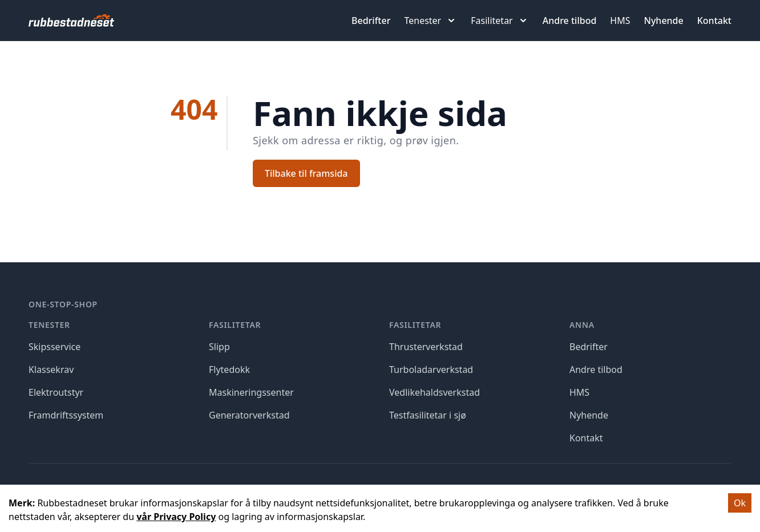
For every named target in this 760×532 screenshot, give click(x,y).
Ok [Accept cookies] (740, 503)
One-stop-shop (63, 304)
